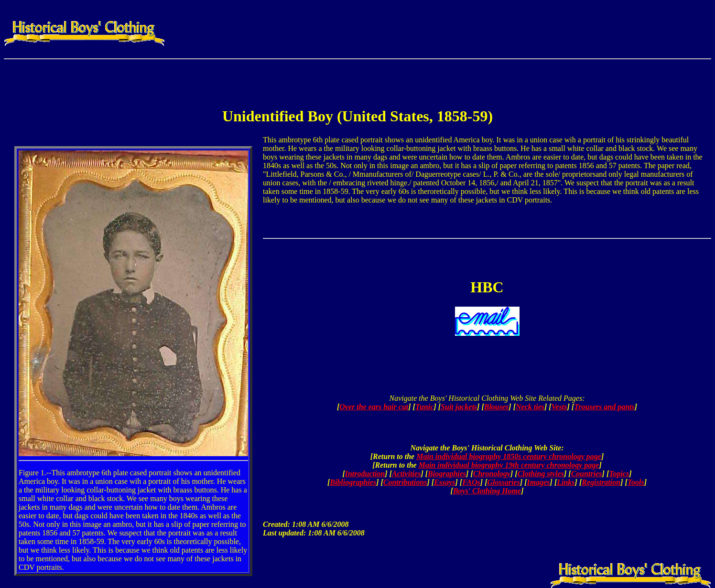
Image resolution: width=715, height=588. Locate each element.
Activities (406, 474)
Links (566, 482)
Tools (636, 482)
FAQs (471, 482)
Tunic (425, 407)
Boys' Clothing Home (487, 491)
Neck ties (530, 407)
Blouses (497, 407)
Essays (444, 482)
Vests (559, 407)
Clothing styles (541, 474)
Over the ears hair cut (374, 407)
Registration (601, 482)
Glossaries (503, 482)
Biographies (447, 474)
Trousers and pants (604, 407)
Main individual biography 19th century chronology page (509, 465)
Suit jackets (459, 407)
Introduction (365, 474)
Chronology (492, 474)
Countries (587, 474)
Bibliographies (353, 482)
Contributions (405, 482)
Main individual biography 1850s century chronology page (509, 456)
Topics (619, 474)
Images (539, 482)
